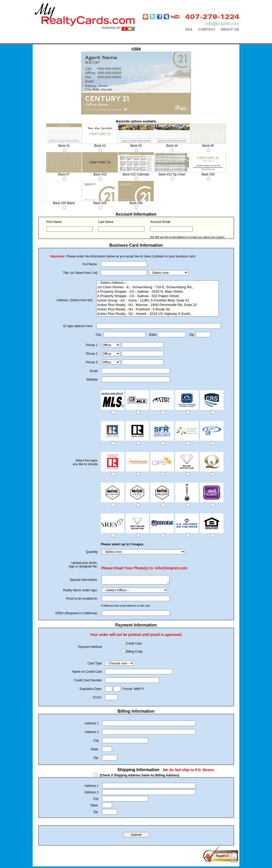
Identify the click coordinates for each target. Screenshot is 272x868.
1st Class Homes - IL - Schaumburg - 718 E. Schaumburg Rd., (158, 287)
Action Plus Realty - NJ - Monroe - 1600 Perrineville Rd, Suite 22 (158, 305)
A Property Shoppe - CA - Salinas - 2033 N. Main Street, (158, 292)
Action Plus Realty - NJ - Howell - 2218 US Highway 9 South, (158, 314)
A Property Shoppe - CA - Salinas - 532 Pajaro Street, (158, 296)
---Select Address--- (158, 283)
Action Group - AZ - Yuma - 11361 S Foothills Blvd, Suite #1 (158, 301)
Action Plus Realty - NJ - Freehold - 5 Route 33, (158, 309)
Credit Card (134, 645)
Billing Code (134, 653)
